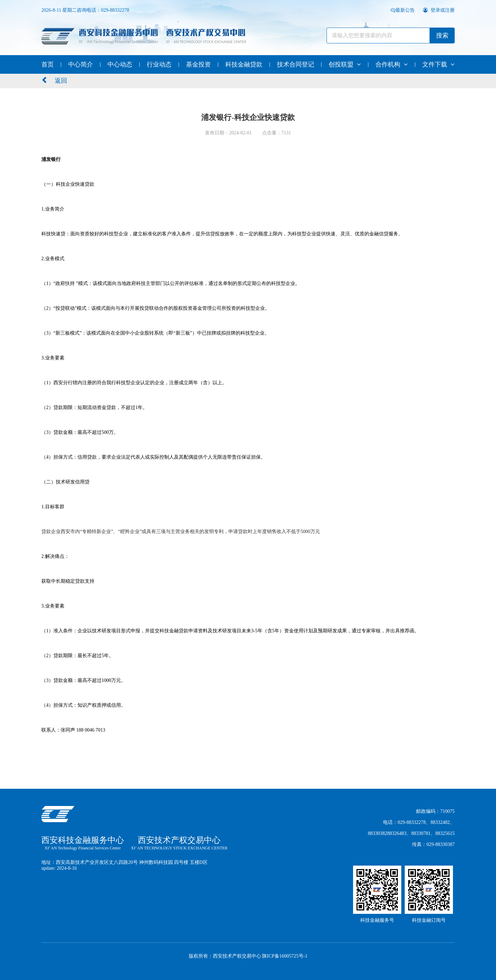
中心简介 (81, 64)
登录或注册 (439, 10)
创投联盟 (345, 64)
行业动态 (159, 64)
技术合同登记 (296, 64)
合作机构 (392, 64)
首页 (48, 64)
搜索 (442, 35)
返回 (54, 80)
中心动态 (120, 64)
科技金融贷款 (244, 64)
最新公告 (403, 10)
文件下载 (438, 64)
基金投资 (198, 64)
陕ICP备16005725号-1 (285, 956)
